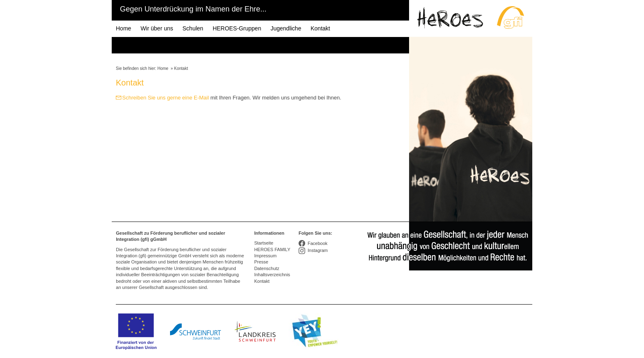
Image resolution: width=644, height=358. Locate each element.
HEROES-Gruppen (237, 28)
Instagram (318, 250)
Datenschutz (267, 268)
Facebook (317, 243)
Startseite (264, 243)
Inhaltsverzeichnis (272, 275)
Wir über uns (157, 28)
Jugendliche (286, 28)
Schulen (193, 28)
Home (123, 28)
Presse (261, 262)
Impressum (265, 256)
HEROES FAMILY (272, 249)
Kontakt (320, 28)
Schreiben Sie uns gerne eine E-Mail (166, 98)
